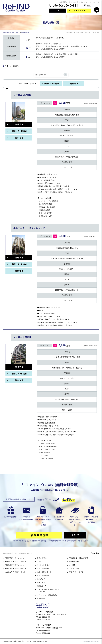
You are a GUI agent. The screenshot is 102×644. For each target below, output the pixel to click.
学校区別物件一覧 (43, 575)
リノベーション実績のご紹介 (47, 595)
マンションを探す (43, 565)
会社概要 (72, 565)
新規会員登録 (42, 558)
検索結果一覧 (25, 32)
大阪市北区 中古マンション (14, 565)
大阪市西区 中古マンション (14, 558)
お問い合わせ (74, 562)
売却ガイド (41, 582)
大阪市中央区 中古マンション (15, 562)
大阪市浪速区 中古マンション (15, 569)
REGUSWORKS (95, 641)
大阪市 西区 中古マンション (11, 32)
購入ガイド (41, 579)
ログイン (40, 562)
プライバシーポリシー (77, 572)
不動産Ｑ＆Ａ (42, 586)
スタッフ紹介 (74, 569)
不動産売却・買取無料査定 (79, 558)
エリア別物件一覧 (43, 569)
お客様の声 (41, 598)
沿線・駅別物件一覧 (44, 572)
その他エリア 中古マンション (15, 572)
